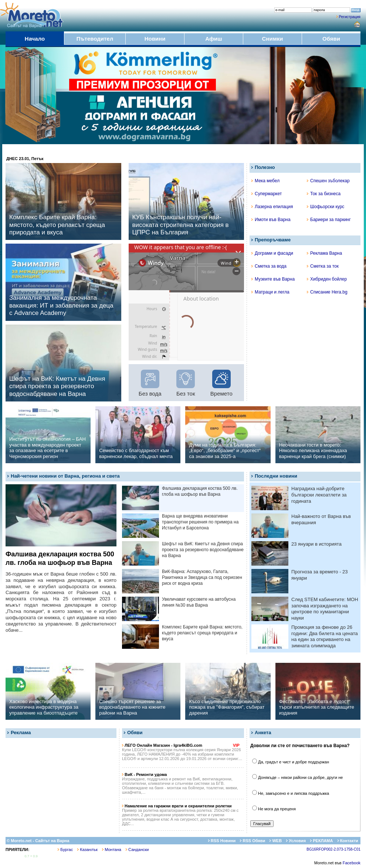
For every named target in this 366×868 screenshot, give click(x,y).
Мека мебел (265, 181)
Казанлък (87, 850)
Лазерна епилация (272, 207)
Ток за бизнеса (324, 194)
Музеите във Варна (273, 279)
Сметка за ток (323, 266)
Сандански (137, 850)
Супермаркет (267, 194)
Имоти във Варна (271, 220)
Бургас (65, 850)
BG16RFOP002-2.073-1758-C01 (333, 849)
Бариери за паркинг (329, 220)
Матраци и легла (270, 292)
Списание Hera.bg (327, 292)
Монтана (112, 850)
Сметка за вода (269, 266)
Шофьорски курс (326, 207)
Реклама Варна (324, 253)
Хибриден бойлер (327, 279)
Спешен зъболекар (328, 181)
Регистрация (350, 17)
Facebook (352, 863)
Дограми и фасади (272, 253)
